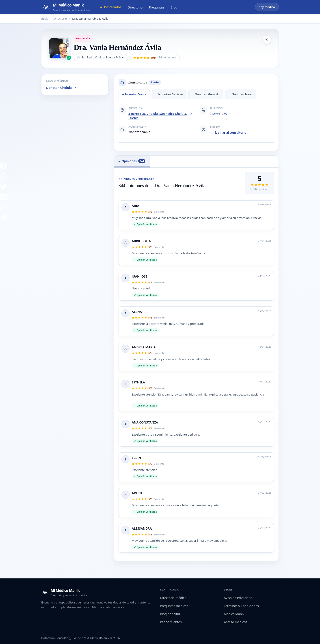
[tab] (134, 94)
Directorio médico (173, 598)
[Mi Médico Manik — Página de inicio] (65, 7)
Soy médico (267, 7)
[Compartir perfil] (267, 40)
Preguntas (157, 7)
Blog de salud (170, 614)
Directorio (135, 7)
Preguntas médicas (174, 606)
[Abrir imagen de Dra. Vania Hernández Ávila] (59, 48)
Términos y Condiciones (241, 606)
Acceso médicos (236, 622)
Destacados (110, 7)
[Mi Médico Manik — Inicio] (64, 593)
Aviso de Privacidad (238, 598)
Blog (174, 7)
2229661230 (218, 114)
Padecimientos (171, 622)
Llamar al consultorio (228, 133)
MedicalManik (234, 614)
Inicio (45, 19)
